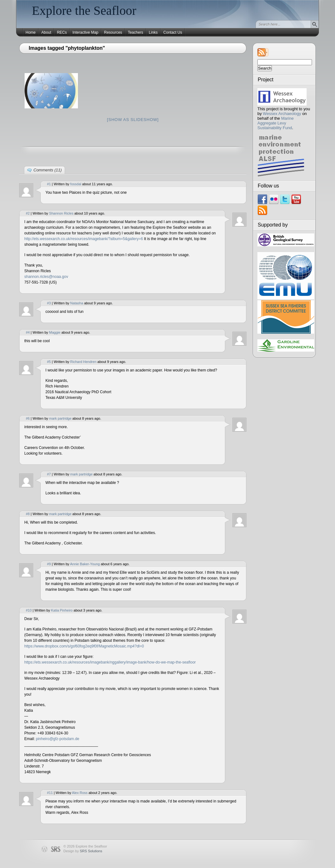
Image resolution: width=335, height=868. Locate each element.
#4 (28, 332)
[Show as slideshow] (133, 120)
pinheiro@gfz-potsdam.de (58, 739)
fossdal (76, 184)
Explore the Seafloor (84, 11)
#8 (28, 514)
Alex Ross (80, 793)
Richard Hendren (83, 362)
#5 (49, 362)
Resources (113, 32)
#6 (28, 418)
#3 (49, 303)
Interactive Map (85, 32)
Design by (83, 851)
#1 (49, 184)
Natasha (77, 303)
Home (31, 32)
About (46, 32)
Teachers (135, 32)
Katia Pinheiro (62, 610)
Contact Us (173, 32)
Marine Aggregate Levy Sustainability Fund (276, 123)
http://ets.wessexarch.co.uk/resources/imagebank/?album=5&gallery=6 (84, 239)
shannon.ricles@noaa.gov (46, 277)
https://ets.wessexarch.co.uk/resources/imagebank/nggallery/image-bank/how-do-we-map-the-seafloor (110, 662)
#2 (28, 213)
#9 (49, 564)
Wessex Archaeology (282, 114)
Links (153, 32)
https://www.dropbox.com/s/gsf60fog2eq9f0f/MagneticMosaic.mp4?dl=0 (84, 646)
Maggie (55, 332)
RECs (62, 32)
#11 (50, 793)
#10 (29, 610)
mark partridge (60, 418)
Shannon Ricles (61, 213)
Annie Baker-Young (85, 564)
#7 (49, 474)
